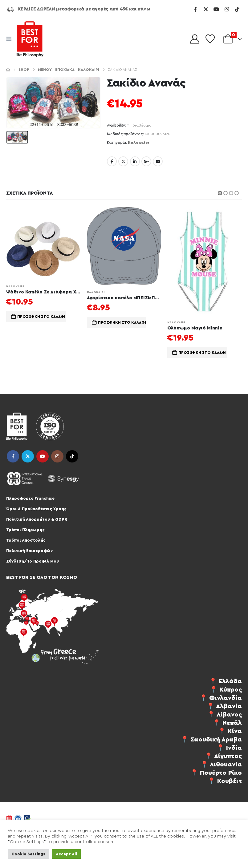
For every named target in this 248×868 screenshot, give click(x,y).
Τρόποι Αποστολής (26, 540)
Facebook (112, 161)
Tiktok (72, 456)
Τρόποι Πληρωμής (25, 530)
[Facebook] (195, 9)
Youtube (43, 456)
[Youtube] (216, 9)
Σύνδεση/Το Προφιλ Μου (33, 561)
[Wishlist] (210, 39)
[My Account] (195, 39)
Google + (146, 161)
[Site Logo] (30, 39)
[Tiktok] (237, 9)
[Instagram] (227, 9)
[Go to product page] (43, 243)
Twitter (123, 161)
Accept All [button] (66, 854)
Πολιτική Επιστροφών (29, 551)
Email (158, 161)
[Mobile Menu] (11, 39)
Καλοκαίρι (139, 143)
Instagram (57, 456)
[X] (206, 9)
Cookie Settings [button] (28, 854)
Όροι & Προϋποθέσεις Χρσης (36, 509)
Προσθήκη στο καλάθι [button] (41, 317)
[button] (220, 193)
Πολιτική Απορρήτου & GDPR (37, 519)
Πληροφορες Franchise (30, 498)
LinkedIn (135, 161)
